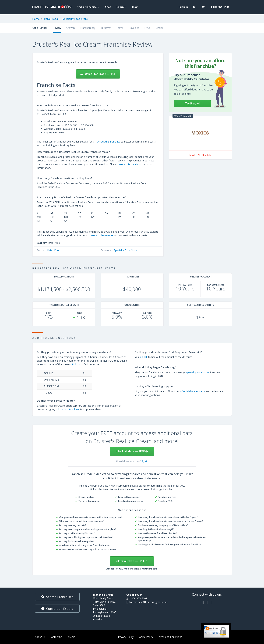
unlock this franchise (129, 164)
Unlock (76, 364)
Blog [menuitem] (135, 7)
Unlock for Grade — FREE (98, 74)
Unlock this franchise (109, 142)
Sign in (145, 461)
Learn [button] (122, 7)
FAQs (147, 28)
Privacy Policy (126, 637)
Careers (71, 637)
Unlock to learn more (102, 235)
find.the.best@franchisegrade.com (148, 602)
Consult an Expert (57, 609)
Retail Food (51, 19)
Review (57, 28)
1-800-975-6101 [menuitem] (220, 7)
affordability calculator (193, 391)
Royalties (134, 28)
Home (36, 19)
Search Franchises (57, 597)
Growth (71, 28)
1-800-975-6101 (138, 598)
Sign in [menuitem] (184, 7)
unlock (144, 357)
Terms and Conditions (170, 637)
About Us (40, 637)
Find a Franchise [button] (88, 7)
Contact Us (56, 637)
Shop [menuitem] (108, 7)
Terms (120, 28)
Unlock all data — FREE (131, 451)
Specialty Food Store (75, 19)
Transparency (88, 28)
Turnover (106, 28)
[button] (195, 7)
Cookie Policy (145, 637)
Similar (159, 28)
